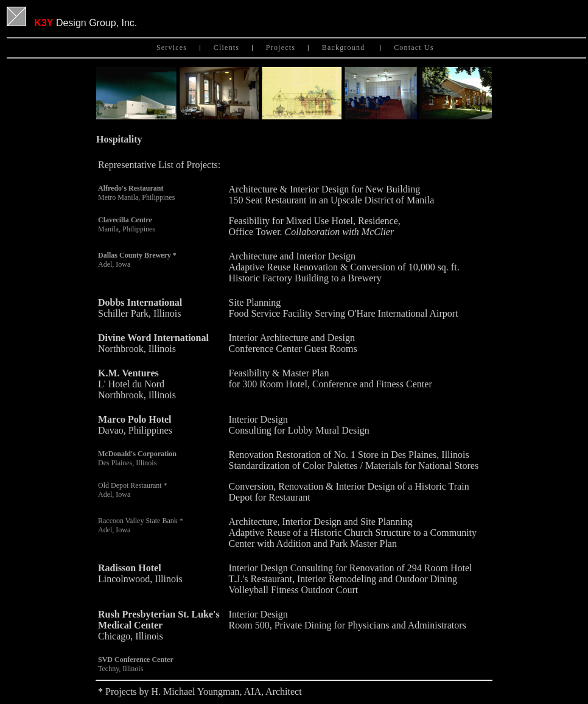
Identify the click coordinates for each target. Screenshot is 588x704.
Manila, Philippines (127, 224)
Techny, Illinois (136, 664)
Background (345, 48)
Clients (226, 48)
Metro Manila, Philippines (136, 193)
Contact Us (415, 48)
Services (172, 48)
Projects (281, 48)
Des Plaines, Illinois (137, 458)
